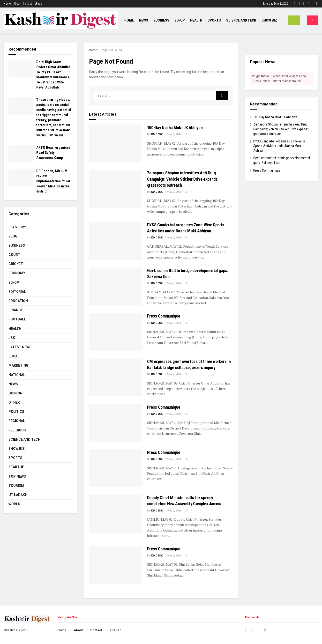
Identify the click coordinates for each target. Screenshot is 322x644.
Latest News (20, 347)
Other (14, 402)
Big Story (17, 227)
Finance (16, 310)
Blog (13, 236)
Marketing (18, 365)
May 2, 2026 (173, 134)
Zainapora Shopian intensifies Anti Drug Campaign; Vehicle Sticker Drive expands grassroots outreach (182, 179)
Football (17, 319)
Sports (214, 20)
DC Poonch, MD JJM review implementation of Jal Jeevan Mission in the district (53, 181)
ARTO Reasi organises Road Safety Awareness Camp (53, 153)
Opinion (15, 393)
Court (14, 255)
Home (7, 4)
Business (161, 20)
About (17, 4)
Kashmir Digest (16, 630)
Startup (16, 467)
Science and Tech (241, 20)
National (17, 375)
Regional (17, 421)
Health (196, 20)
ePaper (39, 4)
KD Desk (157, 134)
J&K (12, 338)
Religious (17, 430)
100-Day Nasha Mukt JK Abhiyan (175, 128)
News (144, 20)
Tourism (16, 486)
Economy (17, 273)
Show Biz (269, 20)
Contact (27, 4)
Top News (17, 476)
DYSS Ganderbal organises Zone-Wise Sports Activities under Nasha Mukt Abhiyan (279, 146)
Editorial (17, 292)
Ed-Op (180, 20)
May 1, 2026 (173, 556)
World (14, 504)
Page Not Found (111, 50)
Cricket (16, 264)
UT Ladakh (18, 495)
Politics (16, 412)
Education (18, 301)
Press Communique (164, 316)
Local (14, 356)
